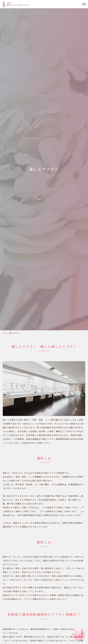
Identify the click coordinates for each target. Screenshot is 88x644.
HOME (5, 333)
